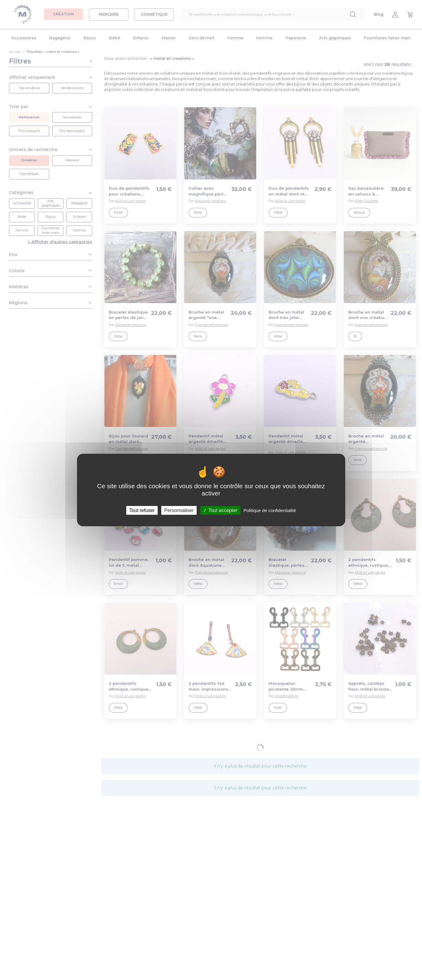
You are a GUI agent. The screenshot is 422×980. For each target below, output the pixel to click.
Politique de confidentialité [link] (270, 510)
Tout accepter (220, 510)
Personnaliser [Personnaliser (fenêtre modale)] (179, 510)
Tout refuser (142, 510)
